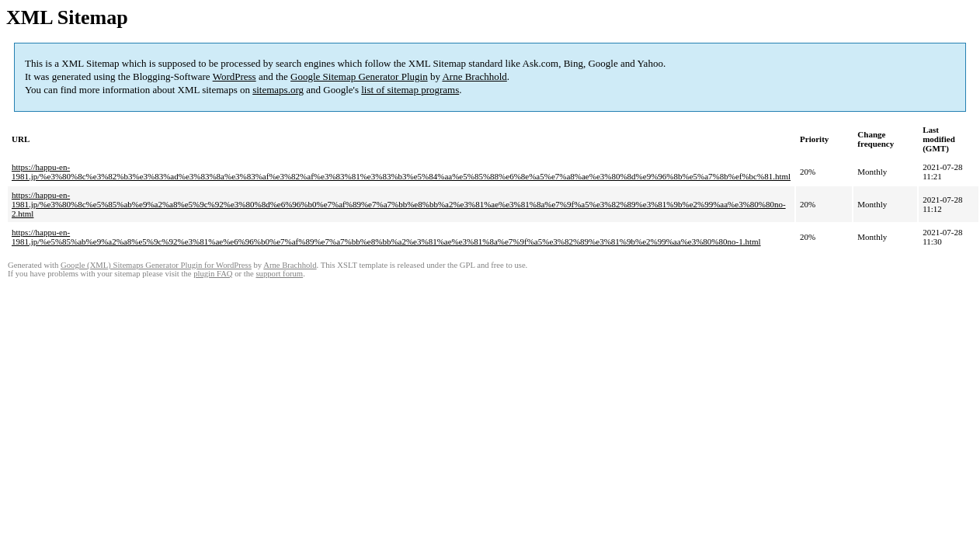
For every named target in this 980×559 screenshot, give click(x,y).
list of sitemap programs (410, 90)
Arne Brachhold (474, 76)
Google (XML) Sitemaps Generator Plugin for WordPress (156, 265)
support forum (279, 274)
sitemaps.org (278, 90)
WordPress (235, 76)
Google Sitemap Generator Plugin (359, 76)
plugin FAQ (213, 274)
